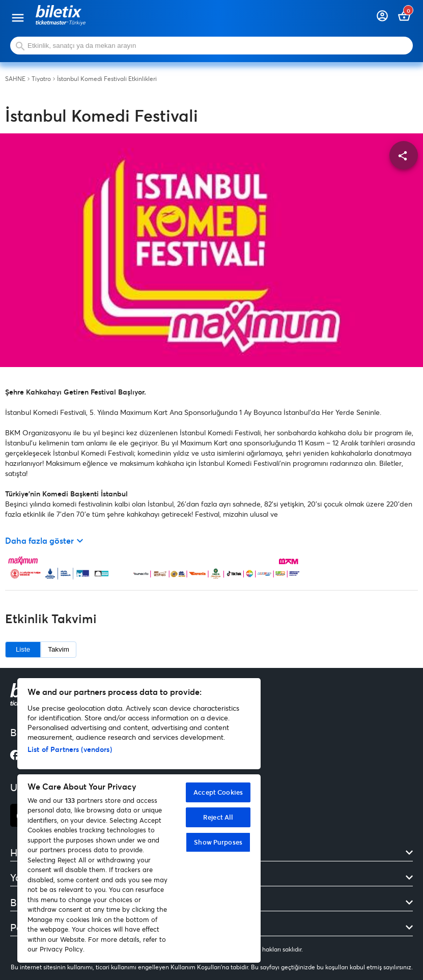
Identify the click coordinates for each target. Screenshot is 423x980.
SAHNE (15, 79)
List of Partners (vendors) (70, 749)
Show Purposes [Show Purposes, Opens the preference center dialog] (218, 842)
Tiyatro (41, 79)
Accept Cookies (218, 792)
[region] (139, 820)
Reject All (218, 817)
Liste (23, 649)
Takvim (58, 649)
